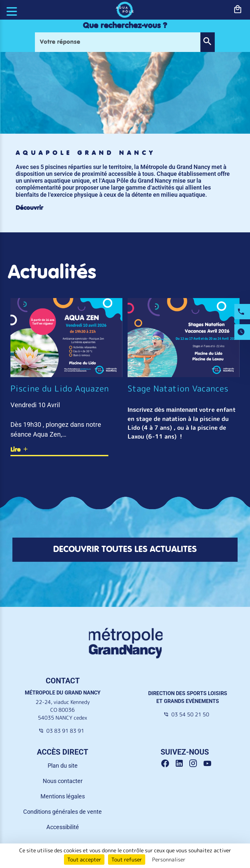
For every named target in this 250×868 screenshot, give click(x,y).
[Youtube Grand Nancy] (209, 764)
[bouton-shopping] (238, 9)
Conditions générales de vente (63, 812)
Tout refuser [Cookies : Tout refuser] (127, 860)
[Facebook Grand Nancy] (168, 764)
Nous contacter (63, 781)
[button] (207, 42)
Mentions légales (63, 796)
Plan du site (63, 766)
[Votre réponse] (118, 42)
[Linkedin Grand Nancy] (182, 764)
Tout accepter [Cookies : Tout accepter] (84, 860)
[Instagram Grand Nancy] (196, 764)
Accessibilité (63, 827)
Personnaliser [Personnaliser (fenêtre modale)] (169, 860)
